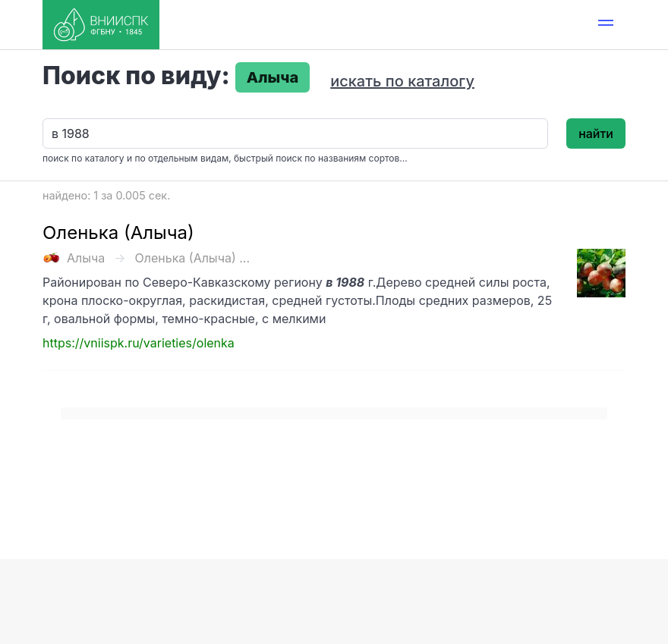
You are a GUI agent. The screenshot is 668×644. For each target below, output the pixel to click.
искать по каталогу (402, 81)
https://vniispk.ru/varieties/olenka (139, 343)
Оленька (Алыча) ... (193, 258)
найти (596, 134)
